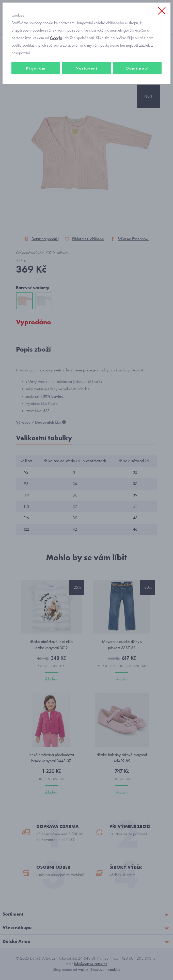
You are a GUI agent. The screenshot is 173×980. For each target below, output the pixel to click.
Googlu (56, 38)
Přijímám (36, 68)
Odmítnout (137, 68)
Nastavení (86, 68)
